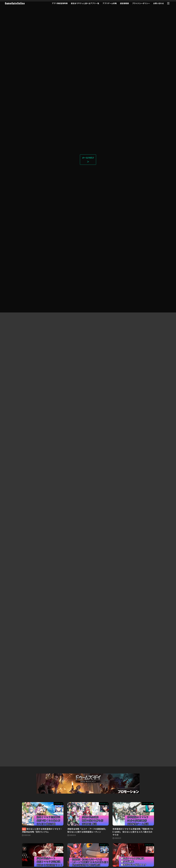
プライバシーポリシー (141, 3)
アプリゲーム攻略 (109, 3)
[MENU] (168, 3)
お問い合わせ (158, 3)
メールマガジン (88, 159)
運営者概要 (124, 3)
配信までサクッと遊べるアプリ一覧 (85, 3)
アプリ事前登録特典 (59, 3)
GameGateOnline (15, 3)
